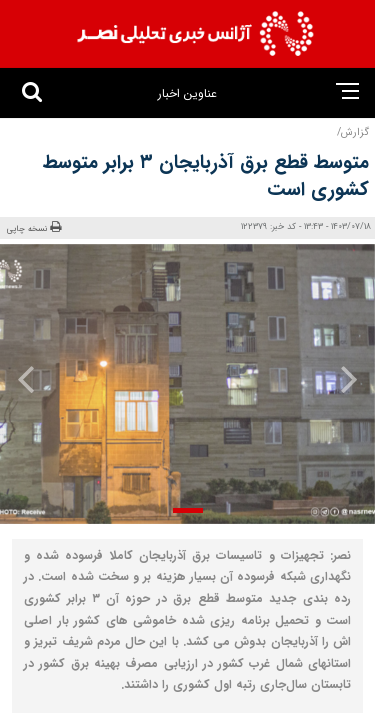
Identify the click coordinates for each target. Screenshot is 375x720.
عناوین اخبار (187, 93)
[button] (188, 510)
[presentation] (343, 379)
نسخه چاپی (34, 228)
